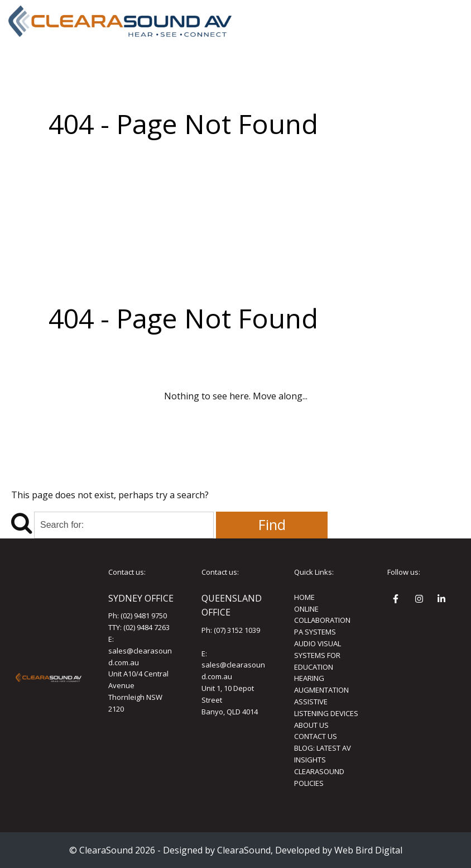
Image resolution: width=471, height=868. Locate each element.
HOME (304, 597)
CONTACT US (316, 736)
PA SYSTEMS (315, 632)
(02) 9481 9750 (144, 616)
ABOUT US (311, 725)
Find (272, 525)
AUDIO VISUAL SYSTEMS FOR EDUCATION (318, 655)
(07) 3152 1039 (237, 630)
